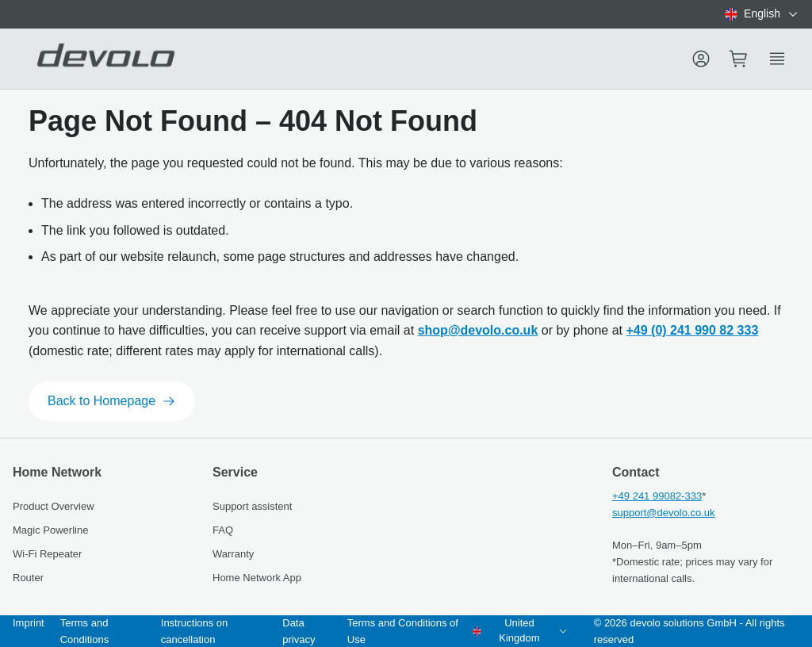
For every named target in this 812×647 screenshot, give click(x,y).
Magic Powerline (50, 530)
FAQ (223, 530)
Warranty (233, 554)
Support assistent (252, 506)
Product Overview (54, 506)
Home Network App (257, 578)
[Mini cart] (739, 59)
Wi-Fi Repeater (47, 554)
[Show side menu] (777, 59)
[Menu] (701, 59)
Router (28, 578)
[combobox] (762, 14)
